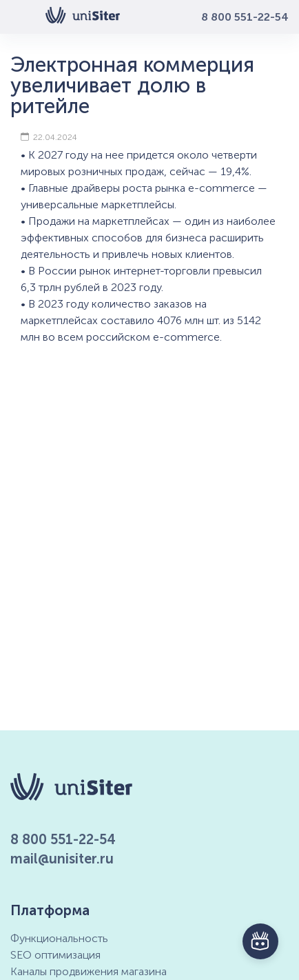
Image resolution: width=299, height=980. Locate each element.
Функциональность (59, 938)
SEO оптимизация (55, 955)
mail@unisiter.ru (62, 859)
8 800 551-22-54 (245, 17)
